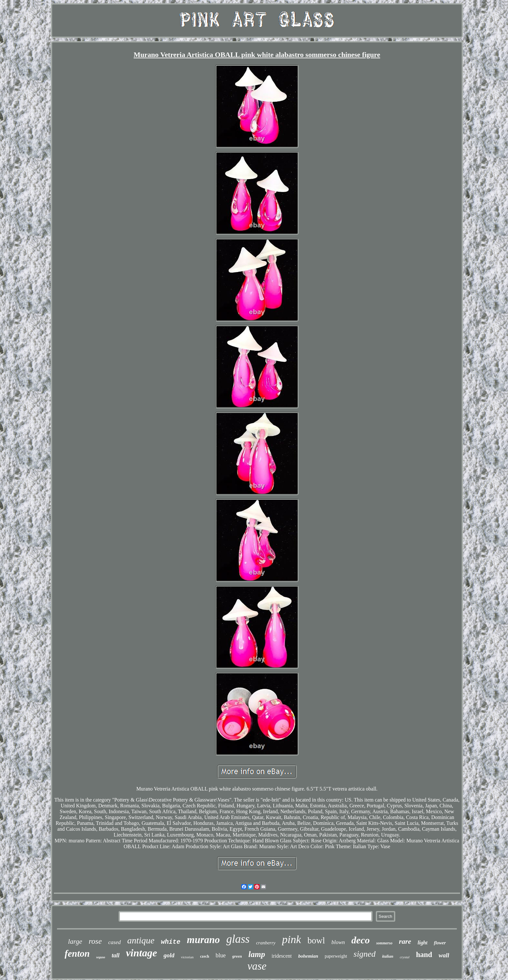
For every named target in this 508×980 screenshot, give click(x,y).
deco (361, 940)
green (237, 956)
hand (424, 955)
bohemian (308, 956)
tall (116, 955)
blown (338, 942)
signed (364, 954)
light (422, 943)
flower (440, 943)
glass (238, 939)
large (75, 941)
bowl (316, 940)
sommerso (384, 943)
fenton (77, 953)
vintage (142, 953)
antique (141, 940)
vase (257, 966)
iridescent (282, 956)
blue (221, 955)
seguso (101, 957)
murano (203, 940)
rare (405, 941)
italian (388, 956)
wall (444, 955)
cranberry (266, 943)
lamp (257, 954)
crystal (405, 957)
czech (205, 956)
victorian (187, 957)
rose (95, 941)
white (171, 942)
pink (291, 939)
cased (115, 942)
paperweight (336, 956)
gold (169, 955)
